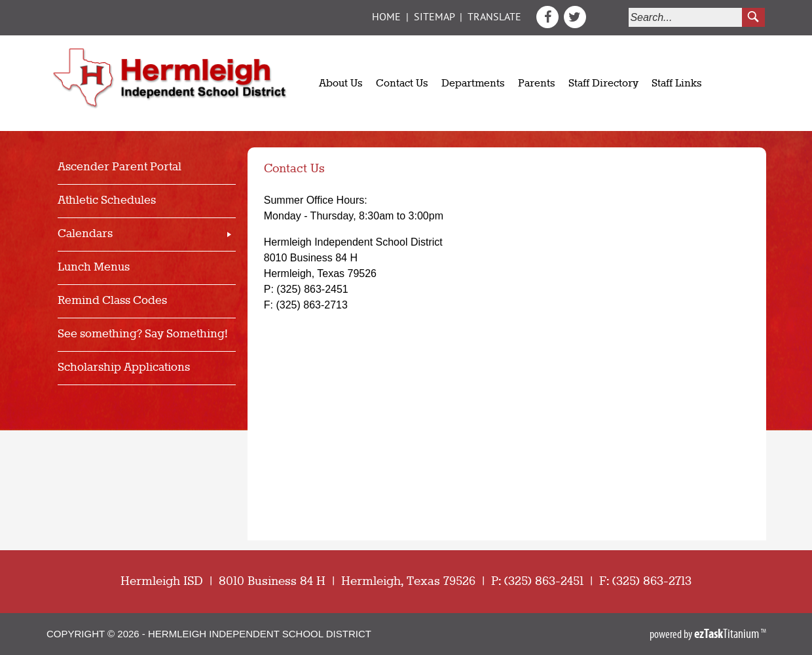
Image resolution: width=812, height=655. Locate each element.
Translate (494, 18)
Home (386, 18)
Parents (537, 84)
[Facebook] (549, 25)
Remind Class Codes (112, 301)
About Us (341, 84)
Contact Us (402, 84)
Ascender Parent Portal (120, 167)
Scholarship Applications (124, 368)
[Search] (686, 17)
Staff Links (677, 84)
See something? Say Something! (143, 334)
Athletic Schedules (107, 201)
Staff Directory (603, 84)
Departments (473, 84)
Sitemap (434, 18)
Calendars (85, 234)
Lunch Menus (94, 268)
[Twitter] (575, 25)
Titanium (728, 633)
